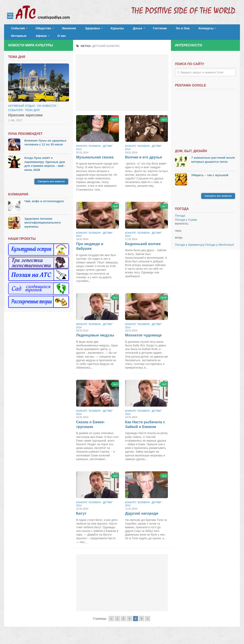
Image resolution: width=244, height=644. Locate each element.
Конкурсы (181, 29)
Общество (40, 29)
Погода (180, 221)
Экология (63, 29)
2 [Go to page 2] (123, 623)
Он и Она (161, 29)
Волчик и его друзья (144, 162)
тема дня (32, 115)
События (17, 29)
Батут (81, 518)
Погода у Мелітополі (220, 249)
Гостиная (141, 29)
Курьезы (105, 29)
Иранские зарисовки (25, 120)
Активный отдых (22, 111)
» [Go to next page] (148, 623)
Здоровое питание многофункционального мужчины (43, 227)
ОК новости (47, 111)
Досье (121, 29)
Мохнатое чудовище (143, 340)
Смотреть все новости (51, 187)
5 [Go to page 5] (141, 623)
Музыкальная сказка (95, 162)
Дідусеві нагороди (142, 518)
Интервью (204, 29)
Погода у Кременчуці (190, 249)
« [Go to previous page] (111, 623)
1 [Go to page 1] (117, 623)
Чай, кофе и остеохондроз (44, 206)
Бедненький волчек (143, 249)
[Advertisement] (122, 87)
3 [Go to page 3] (130, 623)
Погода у (186, 224)
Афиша (223, 29)
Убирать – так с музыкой (210, 180)
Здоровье (83, 29)
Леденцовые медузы (95, 340)
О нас (14, 40)
